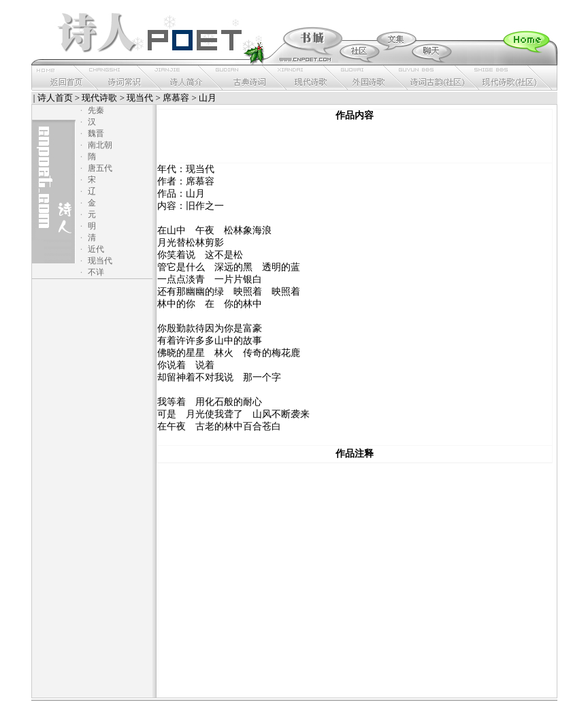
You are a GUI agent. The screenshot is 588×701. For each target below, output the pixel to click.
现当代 (140, 98)
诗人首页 (55, 98)
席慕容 (176, 98)
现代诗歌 (99, 98)
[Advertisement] (355, 142)
